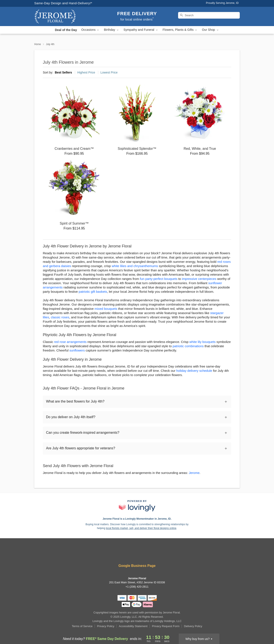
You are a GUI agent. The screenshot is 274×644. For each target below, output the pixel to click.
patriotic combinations (188, 346)
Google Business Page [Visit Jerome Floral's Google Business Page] (137, 566)
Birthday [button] (112, 30)
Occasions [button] (91, 30)
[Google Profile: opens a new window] (143, 554)
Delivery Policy (193, 626)
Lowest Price (109, 72)
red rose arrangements (70, 342)
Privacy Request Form (166, 626)
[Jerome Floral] (65, 16)
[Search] (209, 15)
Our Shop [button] (210, 30)
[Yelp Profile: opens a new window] (131, 554)
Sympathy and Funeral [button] (141, 30)
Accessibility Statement (133, 626)
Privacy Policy (106, 626)
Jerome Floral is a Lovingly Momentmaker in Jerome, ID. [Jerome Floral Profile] (137, 519)
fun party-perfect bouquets (159, 279)
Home (38, 44)
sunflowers (77, 350)
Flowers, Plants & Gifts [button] (180, 30)
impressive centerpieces (199, 279)
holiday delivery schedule (194, 371)
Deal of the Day (66, 30)
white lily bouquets (203, 342)
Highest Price (86, 72)
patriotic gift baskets (93, 292)
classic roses (60, 317)
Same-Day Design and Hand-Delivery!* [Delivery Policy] (63, 3)
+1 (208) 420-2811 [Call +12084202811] (137, 587)
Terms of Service (82, 626)
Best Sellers (63, 72)
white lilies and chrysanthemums (135, 266)
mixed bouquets (106, 309)
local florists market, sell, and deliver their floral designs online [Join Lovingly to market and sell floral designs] (141, 528)
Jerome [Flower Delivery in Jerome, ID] (194, 473)
